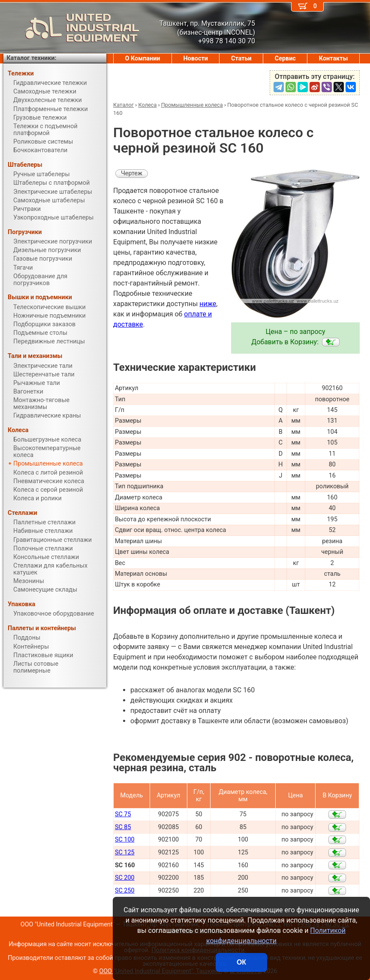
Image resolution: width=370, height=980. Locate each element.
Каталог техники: (31, 58)
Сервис (285, 59)
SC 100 (125, 840)
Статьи (241, 59)
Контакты (334, 59)
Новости (196, 59)
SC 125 (125, 852)
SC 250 (125, 891)
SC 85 (123, 827)
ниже (208, 304)
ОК (241, 962)
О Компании (143, 59)
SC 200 (125, 878)
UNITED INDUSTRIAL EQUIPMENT (71, 28)
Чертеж (132, 173)
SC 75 (123, 814)
